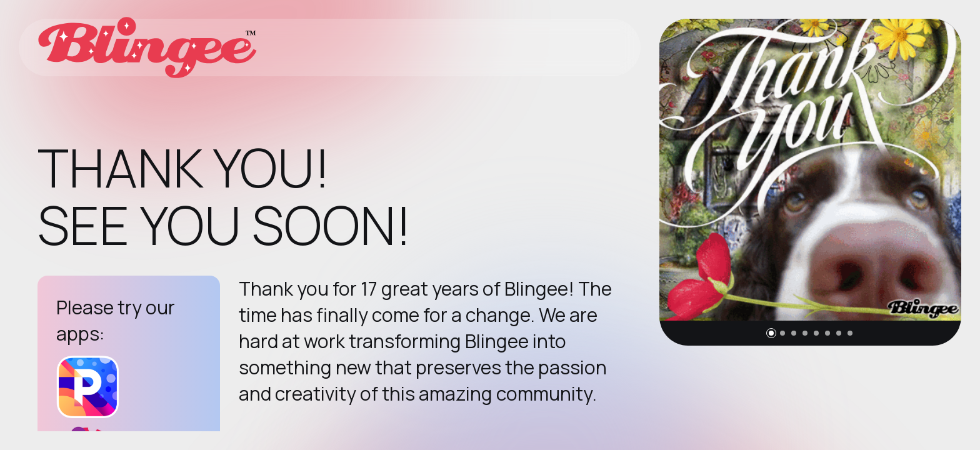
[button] (771, 333)
